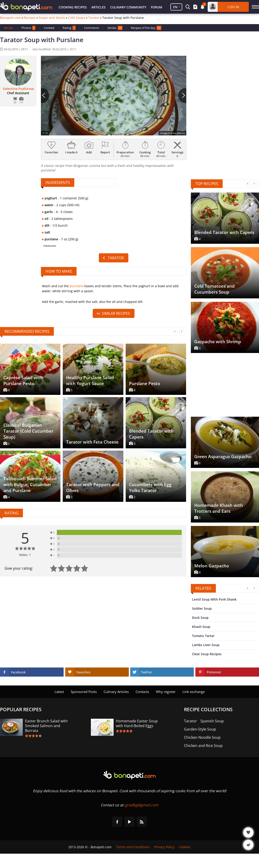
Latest (59, 692)
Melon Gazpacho (212, 566)
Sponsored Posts (84, 692)
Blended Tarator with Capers (151, 434)
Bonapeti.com (10, 18)
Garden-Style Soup (200, 729)
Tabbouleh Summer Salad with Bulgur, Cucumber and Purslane (30, 485)
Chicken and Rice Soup (203, 746)
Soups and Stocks (52, 18)
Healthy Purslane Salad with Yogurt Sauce (90, 381)
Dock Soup (200, 618)
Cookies (185, 847)
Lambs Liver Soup (206, 645)
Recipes (30, 18)
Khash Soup (201, 627)
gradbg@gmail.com (142, 805)
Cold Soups (77, 18)
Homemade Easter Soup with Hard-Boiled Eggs (137, 723)
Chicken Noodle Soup (202, 737)
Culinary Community (128, 7)
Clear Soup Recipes (207, 654)
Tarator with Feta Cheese (92, 442)
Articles (98, 7)
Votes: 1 (25, 555)
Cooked (49, 28)
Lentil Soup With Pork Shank (214, 599)
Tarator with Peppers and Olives (93, 487)
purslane (77, 286)
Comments (92, 28)
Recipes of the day (146, 28)
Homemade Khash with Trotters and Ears (219, 508)
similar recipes (116, 313)
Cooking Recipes (73, 7)
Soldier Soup (202, 608)
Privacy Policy (164, 847)
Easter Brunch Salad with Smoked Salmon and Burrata (46, 726)
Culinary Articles (116, 692)
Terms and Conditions (133, 847)
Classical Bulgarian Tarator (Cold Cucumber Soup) (28, 431)
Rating (69, 28)
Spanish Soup (212, 721)
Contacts (142, 692)
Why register (166, 692)
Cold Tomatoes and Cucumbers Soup (214, 289)
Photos (28, 28)
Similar (115, 28)
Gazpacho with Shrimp (218, 342)
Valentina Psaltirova (18, 89)
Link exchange (194, 692)
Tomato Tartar (203, 636)
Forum (157, 7)
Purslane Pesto (145, 383)
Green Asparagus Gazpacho (223, 457)
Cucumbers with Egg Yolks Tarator (150, 487)
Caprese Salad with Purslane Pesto (23, 381)
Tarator (94, 18)
